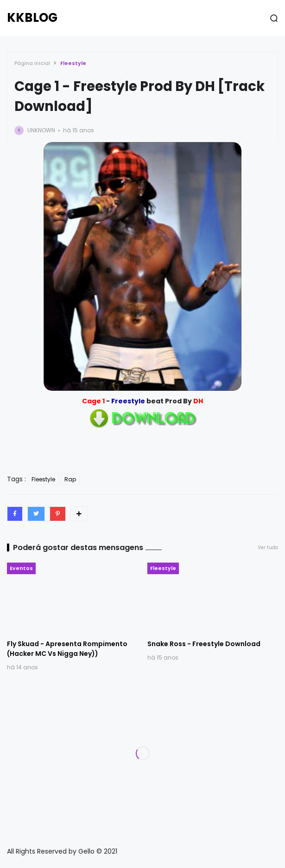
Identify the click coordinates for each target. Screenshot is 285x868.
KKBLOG (32, 18)
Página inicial (32, 63)
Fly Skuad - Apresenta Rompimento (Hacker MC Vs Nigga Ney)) (67, 649)
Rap (70, 479)
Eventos (21, 568)
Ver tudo (268, 547)
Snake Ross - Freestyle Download (204, 644)
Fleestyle (73, 63)
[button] (274, 18)
